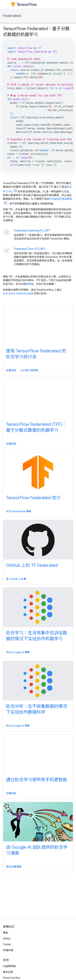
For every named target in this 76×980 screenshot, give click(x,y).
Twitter (7, 944)
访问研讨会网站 (29, 370)
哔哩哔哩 (8, 950)
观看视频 (11, 370)
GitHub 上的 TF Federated (32, 565)
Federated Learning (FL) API (32, 231)
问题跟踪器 (9, 966)
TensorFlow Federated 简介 (33, 498)
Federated (12, 16)
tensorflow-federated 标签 (18, 293)
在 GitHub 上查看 (16, 579)
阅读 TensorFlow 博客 (19, 511)
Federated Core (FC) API (29, 249)
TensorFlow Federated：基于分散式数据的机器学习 (36, 32)
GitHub (7, 939)
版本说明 (8, 972)
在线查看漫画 (14, 867)
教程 (31, 284)
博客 (5, 933)
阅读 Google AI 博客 (18, 652)
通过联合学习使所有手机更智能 (37, 780)
